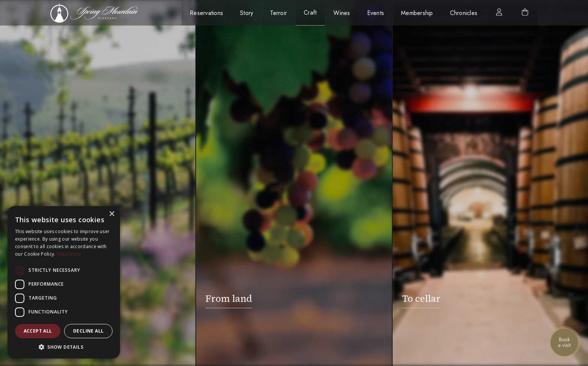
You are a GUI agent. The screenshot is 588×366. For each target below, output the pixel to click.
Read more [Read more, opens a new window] (69, 254)
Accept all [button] (38, 331)
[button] (64, 347)
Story (247, 13)
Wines (342, 13)
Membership (417, 13)
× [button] (112, 214)
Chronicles (464, 13)
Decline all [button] (88, 331)
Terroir (278, 13)
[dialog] (64, 282)
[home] (98, 13)
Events (376, 13)
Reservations (206, 13)
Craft (310, 13)
